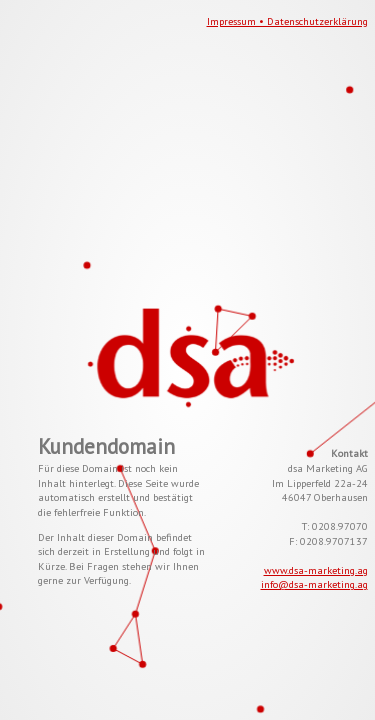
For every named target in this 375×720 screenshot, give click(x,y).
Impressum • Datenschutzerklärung (287, 21)
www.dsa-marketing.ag (316, 570)
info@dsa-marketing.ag (314, 584)
